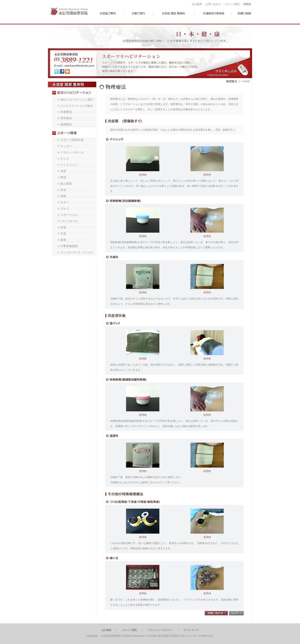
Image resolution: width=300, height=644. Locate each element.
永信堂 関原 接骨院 (72, 84)
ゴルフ (65, 209)
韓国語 (247, 4)
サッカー (66, 146)
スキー (65, 202)
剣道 (63, 227)
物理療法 (66, 124)
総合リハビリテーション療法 (72, 93)
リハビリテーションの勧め (77, 106)
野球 (63, 177)
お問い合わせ (213, 4)
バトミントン (69, 165)
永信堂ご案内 (113, 16)
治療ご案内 (144, 16)
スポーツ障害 (72, 133)
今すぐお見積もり (223, 63)
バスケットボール (72, 152)
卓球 (63, 171)
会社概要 (197, 4)
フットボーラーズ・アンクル (77, 252)
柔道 (63, 240)
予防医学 (175, 16)
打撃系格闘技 (69, 246)
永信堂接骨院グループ (73, 16)
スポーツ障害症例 (72, 140)
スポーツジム (69, 215)
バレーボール (69, 221)
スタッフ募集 (232, 4)
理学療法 (66, 118)
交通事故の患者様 (208, 16)
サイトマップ (191, 630)
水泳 (63, 190)
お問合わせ (216, 613)
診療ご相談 (239, 16)
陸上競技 (66, 184)
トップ (236, 613)
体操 (63, 196)
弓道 (63, 234)
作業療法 (66, 112)
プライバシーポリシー (160, 630)
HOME (246, 81)
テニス (65, 159)
